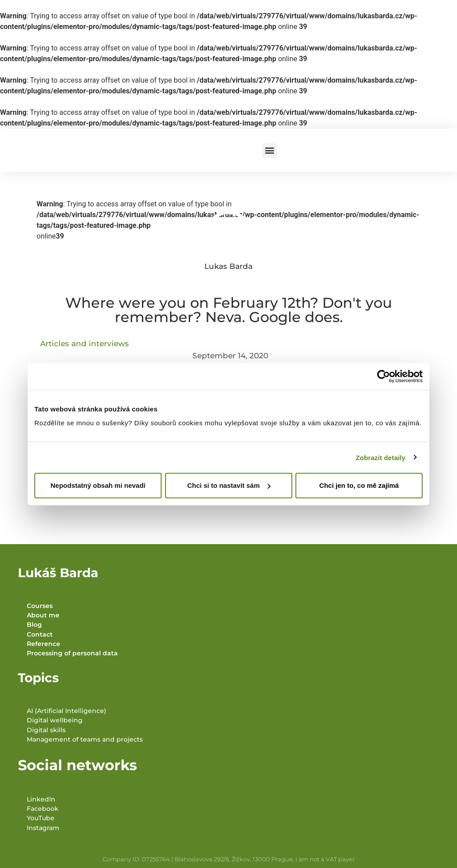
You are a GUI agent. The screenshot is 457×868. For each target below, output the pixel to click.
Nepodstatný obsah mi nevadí (98, 485)
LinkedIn (41, 799)
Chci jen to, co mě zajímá (359, 485)
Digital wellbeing (55, 720)
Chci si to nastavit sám (229, 485)
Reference (44, 644)
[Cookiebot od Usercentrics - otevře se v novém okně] (384, 376)
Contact (40, 634)
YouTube (41, 818)
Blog (34, 625)
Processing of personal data (72, 653)
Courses (40, 606)
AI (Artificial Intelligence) (66, 711)
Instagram (43, 828)
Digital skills (46, 730)
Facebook (43, 809)
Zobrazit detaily (381, 457)
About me (43, 615)
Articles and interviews (85, 344)
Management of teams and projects (85, 739)
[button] (270, 150)
